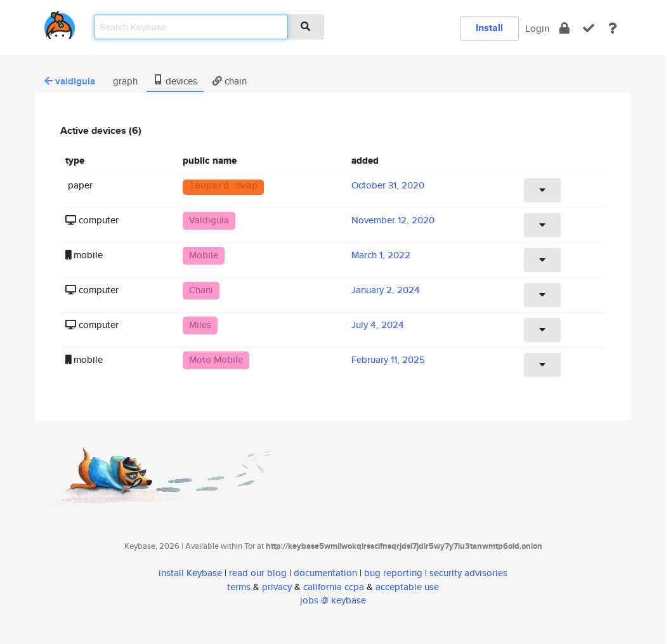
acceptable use (407, 587)
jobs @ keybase (333, 600)
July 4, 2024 (378, 325)
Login (537, 28)
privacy (277, 587)
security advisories (468, 573)
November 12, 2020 (393, 220)
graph (124, 81)
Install (489, 28)
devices (175, 81)
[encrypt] (565, 28)
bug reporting (393, 573)
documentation (325, 573)
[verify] (589, 28)
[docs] (613, 28)
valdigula (70, 81)
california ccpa (334, 587)
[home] (60, 23)
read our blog (258, 573)
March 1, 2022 (381, 255)
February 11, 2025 (388, 359)
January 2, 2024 (386, 290)
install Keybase (190, 573)
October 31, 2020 (388, 185)
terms (239, 587)
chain (230, 81)
